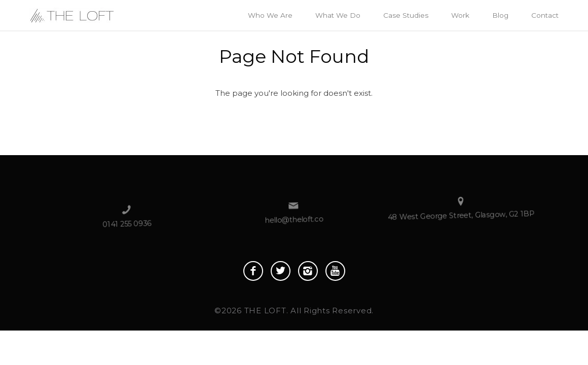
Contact (545, 15)
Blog (500, 15)
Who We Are (270, 15)
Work (460, 15)
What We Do (338, 15)
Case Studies (406, 15)
